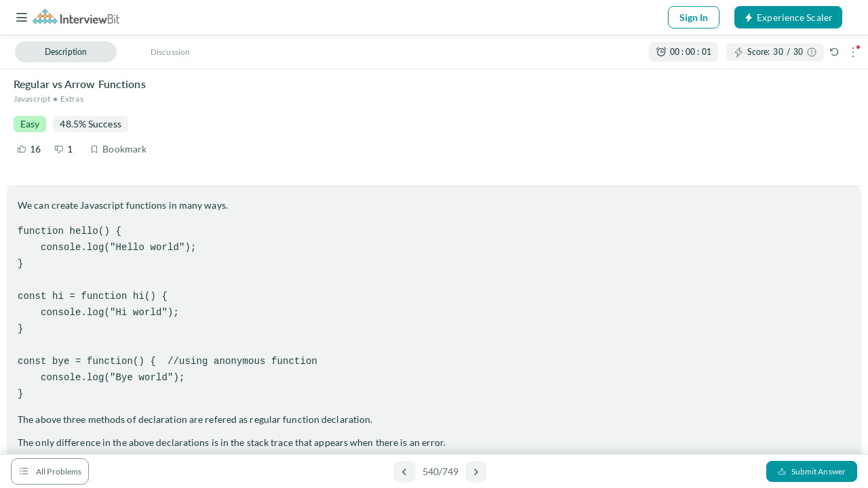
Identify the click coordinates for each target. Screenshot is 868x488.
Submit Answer (812, 471)
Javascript (32, 99)
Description (66, 52)
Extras (72, 99)
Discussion (170, 52)
